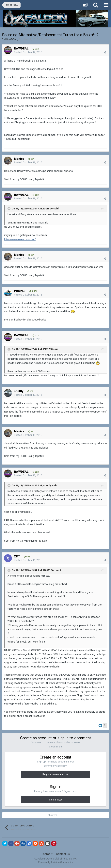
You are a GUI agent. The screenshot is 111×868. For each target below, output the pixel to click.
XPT (17, 556)
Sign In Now (55, 800)
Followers (52, 815)
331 (31, 159)
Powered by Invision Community (55, 862)
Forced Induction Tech (54, 39)
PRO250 (20, 291)
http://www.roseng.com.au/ (20, 239)
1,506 (33, 291)
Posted (28, 52)
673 (27, 557)
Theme (47, 854)
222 (36, 49)
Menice (19, 159)
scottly (19, 391)
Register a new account (55, 774)
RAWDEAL (11, 39)
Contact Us (63, 854)
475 (30, 391)
